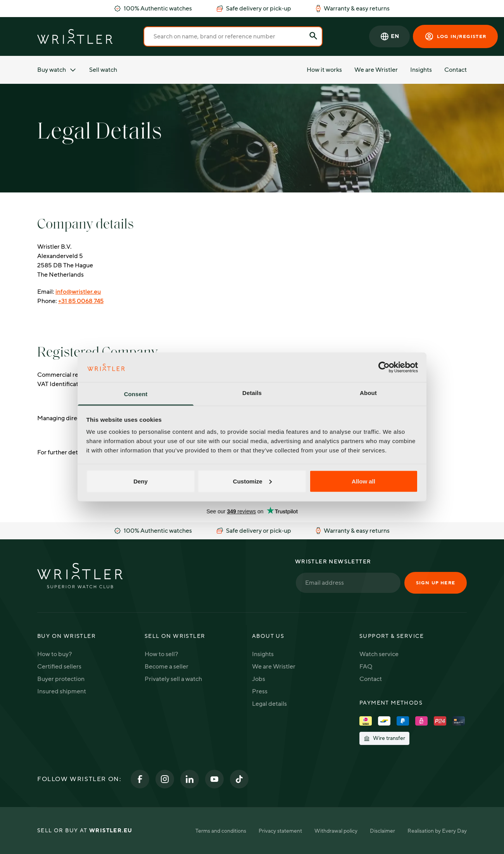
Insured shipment (62, 691)
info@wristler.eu (78, 292)
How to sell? (161, 654)
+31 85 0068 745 (81, 301)
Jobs (259, 679)
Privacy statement (280, 831)
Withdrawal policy (336, 831)
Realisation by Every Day (437, 831)
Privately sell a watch (173, 679)
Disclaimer (382, 831)
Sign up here (436, 583)
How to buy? (54, 654)
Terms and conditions (221, 831)
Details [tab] (252, 393)
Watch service (379, 654)
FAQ (366, 667)
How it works (324, 70)
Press (260, 691)
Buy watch (57, 70)
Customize (252, 481)
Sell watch (103, 70)
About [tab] (368, 393)
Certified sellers (59, 667)
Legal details (269, 704)
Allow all (363, 481)
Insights (421, 70)
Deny (141, 481)
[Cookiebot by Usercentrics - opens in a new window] (384, 367)
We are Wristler (376, 70)
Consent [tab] (136, 394)
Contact (456, 70)
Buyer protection (61, 679)
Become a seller (167, 667)
